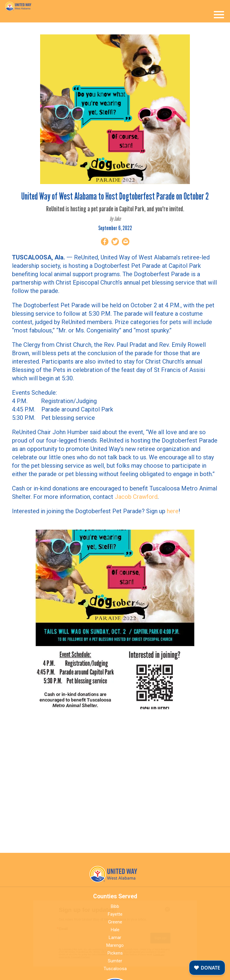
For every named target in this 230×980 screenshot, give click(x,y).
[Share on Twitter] (115, 243)
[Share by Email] (126, 243)
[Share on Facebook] (105, 243)
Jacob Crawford (136, 497)
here (173, 511)
